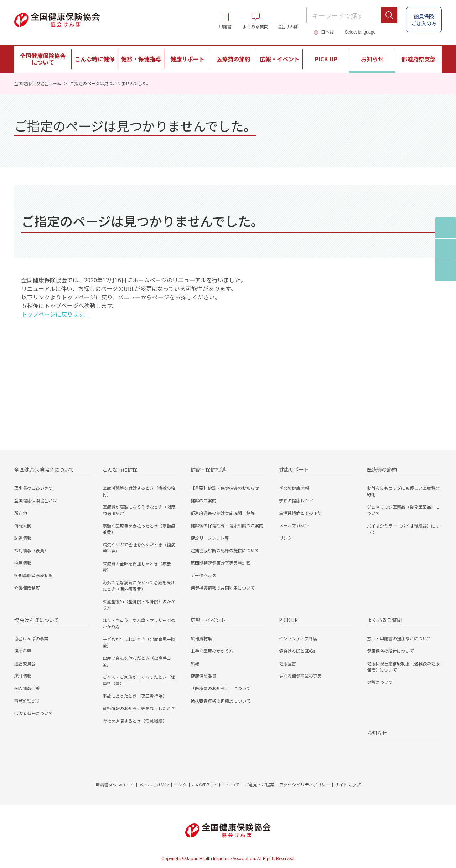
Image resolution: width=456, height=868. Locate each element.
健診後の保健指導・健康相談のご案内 (227, 525)
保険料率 (23, 651)
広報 (195, 663)
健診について (380, 682)
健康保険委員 (203, 676)
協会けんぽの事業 (31, 638)
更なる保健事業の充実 (300, 676)
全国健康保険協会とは (36, 500)
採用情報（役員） (31, 550)
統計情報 (23, 676)
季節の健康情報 (294, 488)
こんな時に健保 (120, 469)
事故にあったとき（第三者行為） (135, 696)
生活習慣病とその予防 (300, 513)
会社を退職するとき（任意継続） (135, 721)
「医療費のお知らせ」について (221, 688)
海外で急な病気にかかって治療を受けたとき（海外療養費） (139, 585)
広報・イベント (208, 620)
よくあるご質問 (384, 620)
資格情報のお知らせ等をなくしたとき (139, 708)
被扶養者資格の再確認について (221, 701)
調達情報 (23, 538)
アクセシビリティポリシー (305, 784)
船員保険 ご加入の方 (424, 20)
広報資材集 (201, 638)
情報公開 (23, 525)
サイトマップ (348, 784)
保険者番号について (33, 713)
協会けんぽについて (37, 620)
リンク (285, 538)
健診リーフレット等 (210, 538)
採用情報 (23, 563)
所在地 (21, 513)
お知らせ (372, 59)
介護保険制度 (27, 588)
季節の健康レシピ (296, 500)
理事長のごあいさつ (33, 488)
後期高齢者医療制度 (33, 575)
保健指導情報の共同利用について (223, 588)
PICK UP (288, 620)
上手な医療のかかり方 (212, 651)
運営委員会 (25, 663)
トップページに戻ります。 (55, 314)
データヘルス (203, 575)
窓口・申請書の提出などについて (399, 638)
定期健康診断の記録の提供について (225, 550)
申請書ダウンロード (115, 784)
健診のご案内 (203, 500)
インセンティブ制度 (298, 638)
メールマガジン (294, 525)
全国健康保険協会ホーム (38, 83)
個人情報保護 (27, 688)
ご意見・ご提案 (259, 784)
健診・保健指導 (208, 469)
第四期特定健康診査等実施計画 (221, 563)
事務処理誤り (27, 701)
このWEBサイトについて (216, 784)
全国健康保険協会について (44, 469)
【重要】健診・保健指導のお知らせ (225, 488)
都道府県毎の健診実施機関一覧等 (223, 513)
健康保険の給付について (390, 651)
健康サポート (294, 469)
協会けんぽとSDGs (297, 651)
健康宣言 (287, 663)
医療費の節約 (382, 469)
